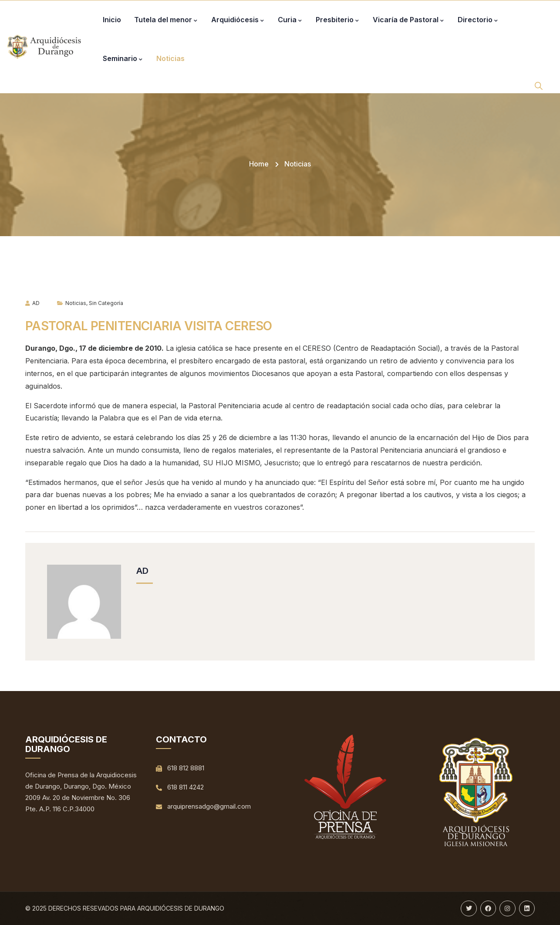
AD (32, 303)
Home (259, 164)
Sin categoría (106, 303)
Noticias (298, 164)
